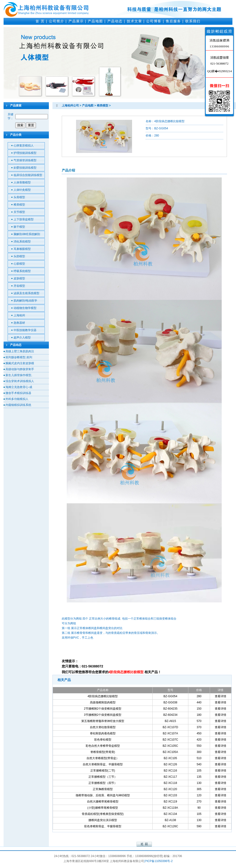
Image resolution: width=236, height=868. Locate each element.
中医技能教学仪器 (25, 330)
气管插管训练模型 (25, 160)
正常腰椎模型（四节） (103, 783)
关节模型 (19, 212)
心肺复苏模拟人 (24, 146)
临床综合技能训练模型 (28, 175)
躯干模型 (19, 227)
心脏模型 (19, 264)
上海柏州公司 (70, 106)
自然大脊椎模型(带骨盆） (103, 758)
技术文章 (134, 21)
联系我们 (193, 21)
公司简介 (56, 21)
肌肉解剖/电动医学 (25, 301)
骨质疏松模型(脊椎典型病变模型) (103, 814)
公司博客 (154, 21)
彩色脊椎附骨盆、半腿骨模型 (103, 826)
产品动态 (115, 21)
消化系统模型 (22, 242)
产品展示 (76, 21)
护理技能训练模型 (25, 153)
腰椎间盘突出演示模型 (103, 820)
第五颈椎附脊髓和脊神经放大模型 (103, 721)
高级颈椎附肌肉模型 (103, 702)
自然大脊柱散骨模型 (103, 727)
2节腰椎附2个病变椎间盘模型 (103, 709)
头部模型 (19, 256)
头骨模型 (19, 197)
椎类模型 (19, 205)
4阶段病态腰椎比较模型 (103, 696)
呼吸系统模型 (22, 271)
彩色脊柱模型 (103, 740)
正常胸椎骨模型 (103, 789)
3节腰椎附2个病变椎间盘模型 (103, 715)
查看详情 (221, 696)
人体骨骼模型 (22, 182)
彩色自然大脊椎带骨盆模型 (103, 746)
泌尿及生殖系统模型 (26, 293)
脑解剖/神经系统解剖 (27, 234)
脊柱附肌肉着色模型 (103, 733)
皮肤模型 (19, 278)
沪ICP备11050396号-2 (158, 861)
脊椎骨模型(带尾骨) (103, 752)
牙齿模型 (19, 286)
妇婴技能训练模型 (25, 168)
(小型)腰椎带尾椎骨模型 (103, 808)
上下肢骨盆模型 (24, 219)
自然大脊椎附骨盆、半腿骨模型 (103, 764)
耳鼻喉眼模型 (22, 249)
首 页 (40, 21)
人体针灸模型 (22, 190)
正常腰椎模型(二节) (103, 771)
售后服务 (173, 21)
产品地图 (95, 21)
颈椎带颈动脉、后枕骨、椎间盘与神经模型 (103, 795)
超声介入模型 (22, 338)
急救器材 (19, 323)
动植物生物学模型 (25, 308)
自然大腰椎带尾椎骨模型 (103, 802)
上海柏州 (19, 315)
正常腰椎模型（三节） (103, 777)
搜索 (20, 125)
